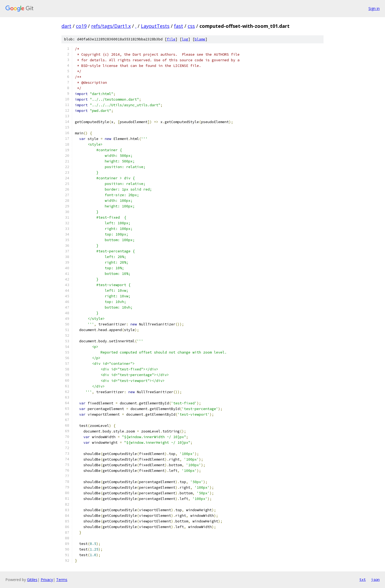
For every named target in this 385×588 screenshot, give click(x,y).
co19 (81, 26)
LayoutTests (155, 26)
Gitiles (32, 580)
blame (200, 39)
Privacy (47, 580)
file (171, 39)
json (375, 579)
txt (363, 579)
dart (66, 26)
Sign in (374, 8)
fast (179, 26)
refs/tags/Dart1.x (111, 26)
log (185, 39)
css (191, 26)
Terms (62, 580)
